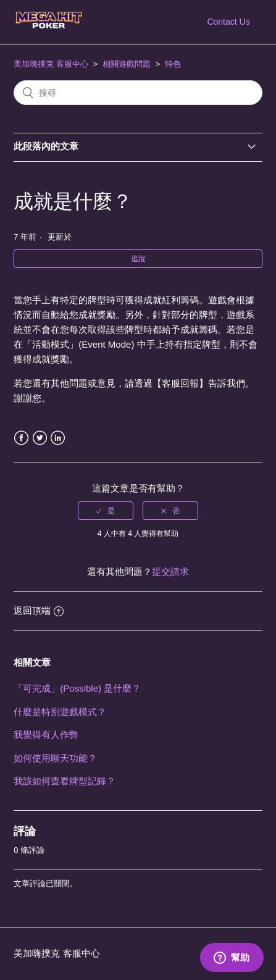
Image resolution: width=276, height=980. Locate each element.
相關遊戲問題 (127, 64)
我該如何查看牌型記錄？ (65, 781)
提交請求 (170, 572)
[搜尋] (138, 93)
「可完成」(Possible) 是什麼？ (77, 688)
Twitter (40, 438)
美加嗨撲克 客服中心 (51, 64)
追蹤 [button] (138, 259)
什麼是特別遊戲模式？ (60, 712)
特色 (173, 64)
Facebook (21, 438)
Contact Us (228, 22)
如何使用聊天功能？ (55, 758)
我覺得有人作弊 (46, 735)
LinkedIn (58, 438)
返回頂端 (39, 610)
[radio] (106, 511)
